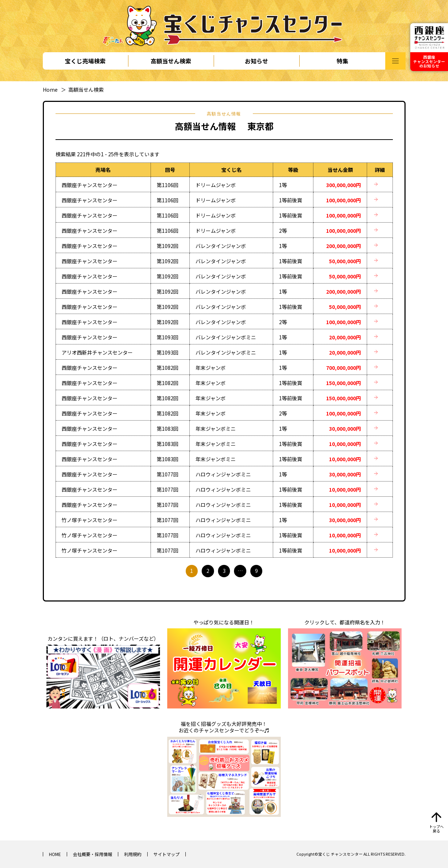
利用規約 (133, 854)
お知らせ (256, 61)
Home (50, 90)
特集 (342, 61)
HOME (55, 854)
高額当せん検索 (171, 61)
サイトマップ (167, 854)
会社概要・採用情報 (93, 854)
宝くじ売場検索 (85, 61)
